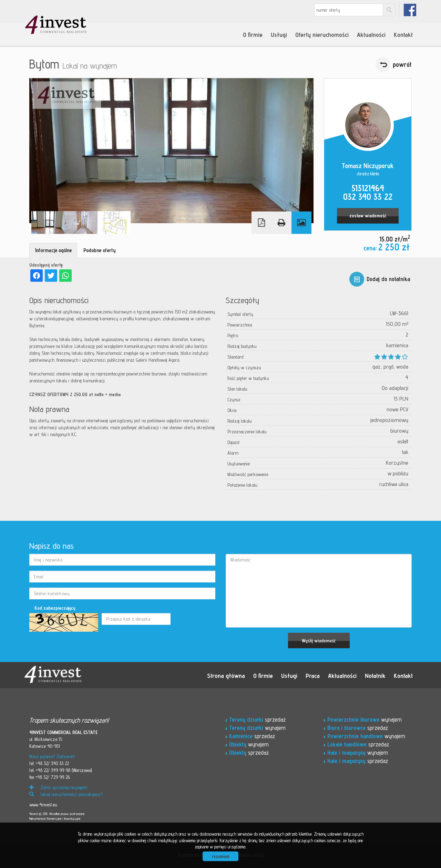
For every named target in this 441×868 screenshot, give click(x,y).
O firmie (253, 34)
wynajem (257, 728)
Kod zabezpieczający (55, 608)
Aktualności (371, 34)
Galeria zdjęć (301, 223)
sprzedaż (257, 720)
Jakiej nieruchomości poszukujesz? (66, 794)
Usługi (279, 34)
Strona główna (226, 675)
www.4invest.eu (43, 805)
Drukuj (281, 223)
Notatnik (375, 675)
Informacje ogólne (53, 250)
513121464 (368, 188)
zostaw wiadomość (368, 216)
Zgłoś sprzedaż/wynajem (58, 787)
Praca (313, 675)
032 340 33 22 (368, 197)
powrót (402, 64)
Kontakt (403, 34)
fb (410, 10)
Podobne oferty (100, 250)
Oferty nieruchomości (322, 34)
